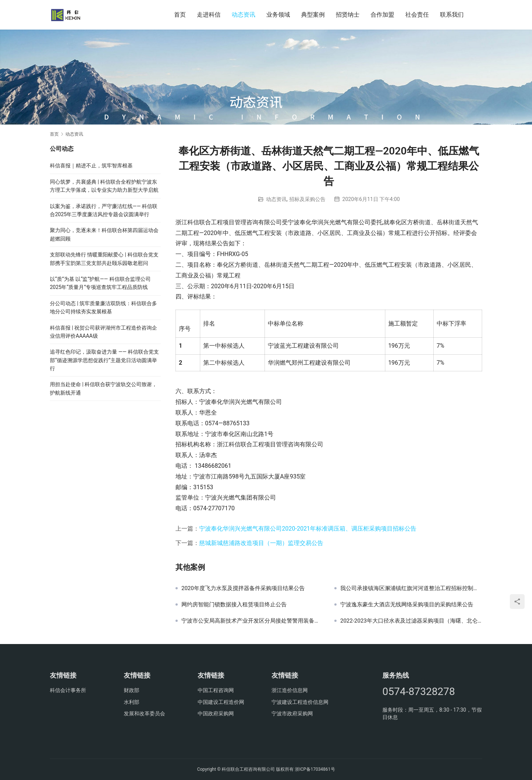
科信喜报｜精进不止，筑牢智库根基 (91, 166)
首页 (180, 15)
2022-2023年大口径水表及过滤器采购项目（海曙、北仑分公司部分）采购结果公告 (411, 621)
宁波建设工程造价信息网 (300, 702)
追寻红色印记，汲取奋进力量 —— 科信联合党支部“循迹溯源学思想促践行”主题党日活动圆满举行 (104, 360)
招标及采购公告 (307, 199)
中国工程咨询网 (216, 690)
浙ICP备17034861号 (315, 769)
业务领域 (278, 15)
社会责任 (417, 15)
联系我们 (452, 15)
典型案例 (313, 15)
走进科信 (209, 15)
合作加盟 (382, 15)
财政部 (132, 690)
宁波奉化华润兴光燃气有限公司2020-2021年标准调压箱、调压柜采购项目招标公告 (308, 529)
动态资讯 (243, 15)
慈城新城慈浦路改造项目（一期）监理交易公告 (261, 543)
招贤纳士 (348, 15)
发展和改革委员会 (144, 713)
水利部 (132, 702)
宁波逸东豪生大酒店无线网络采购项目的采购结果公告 (407, 604)
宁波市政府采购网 (292, 713)
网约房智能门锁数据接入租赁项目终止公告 (234, 604)
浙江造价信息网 (290, 690)
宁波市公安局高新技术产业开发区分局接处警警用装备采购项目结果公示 (252, 621)
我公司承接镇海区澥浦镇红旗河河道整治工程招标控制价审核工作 (411, 588)
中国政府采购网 (216, 713)
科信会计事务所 (68, 690)
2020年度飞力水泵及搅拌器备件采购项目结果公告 (243, 588)
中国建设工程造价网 (221, 702)
